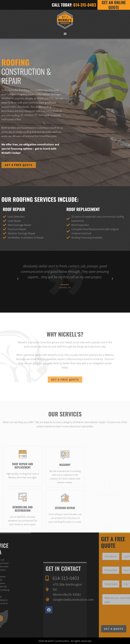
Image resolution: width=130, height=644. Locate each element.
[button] (65, 34)
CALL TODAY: (74, 5)
